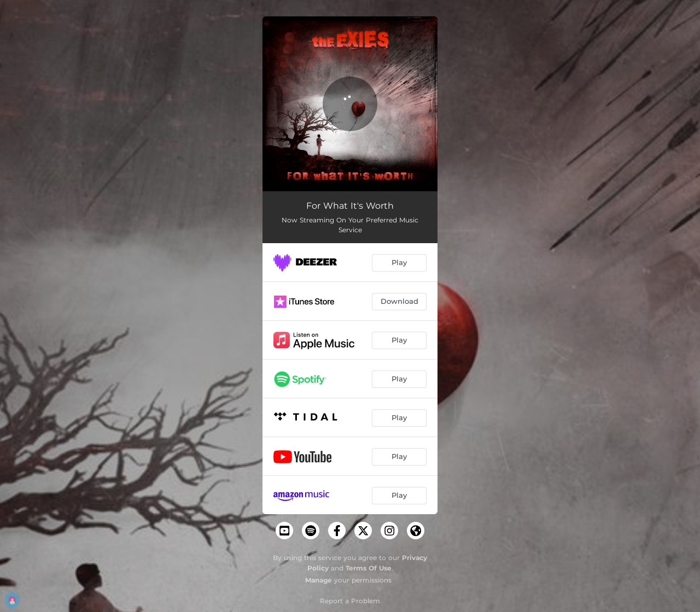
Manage (319, 580)
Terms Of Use (369, 568)
